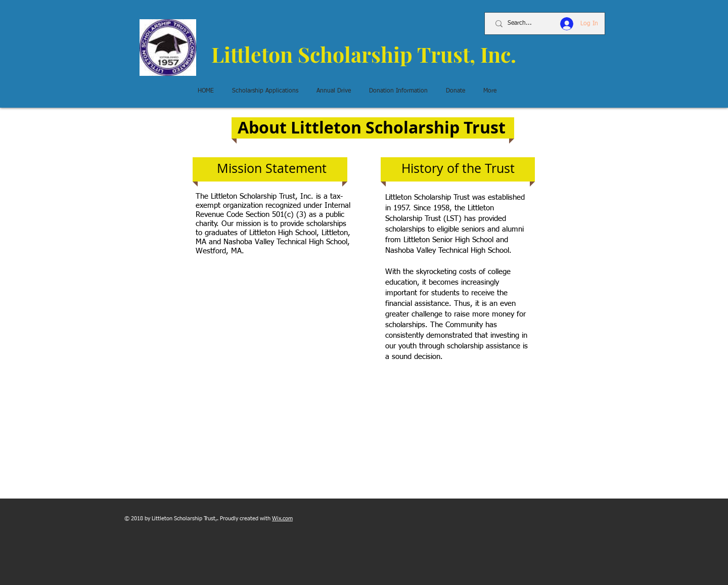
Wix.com (282, 519)
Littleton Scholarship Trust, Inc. (364, 54)
